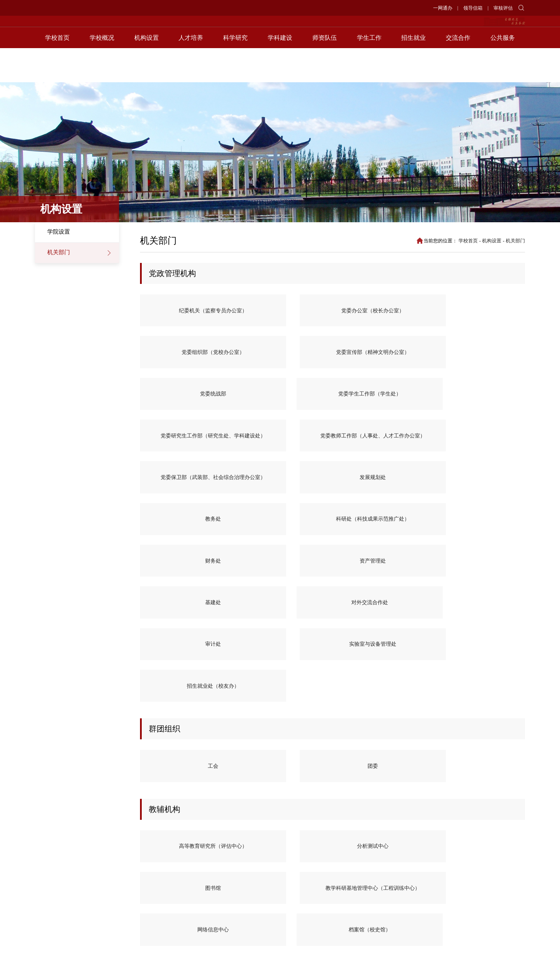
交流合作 (458, 72)
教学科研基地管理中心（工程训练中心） (411, 616)
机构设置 (147, 72)
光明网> (45, 848)
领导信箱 (473, 8)
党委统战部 (490, 312)
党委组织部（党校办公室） (332, 311)
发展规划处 (490, 357)
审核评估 (503, 8)
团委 (254, 532)
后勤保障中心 (254, 662)
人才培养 (191, 72)
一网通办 (443, 8)
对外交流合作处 (175, 448)
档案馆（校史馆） (175, 662)
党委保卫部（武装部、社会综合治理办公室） (411, 357)
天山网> (166, 848)
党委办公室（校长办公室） (254, 311)
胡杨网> (166, 837)
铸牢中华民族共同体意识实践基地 (254, 745)
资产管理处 (411, 403)
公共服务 (503, 72)
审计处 (254, 448)
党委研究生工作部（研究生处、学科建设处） (254, 357)
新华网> (126, 837)
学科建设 (280, 72)
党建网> (126, 848)
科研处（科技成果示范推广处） (254, 402)
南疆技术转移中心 (175, 746)
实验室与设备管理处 (332, 448)
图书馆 (332, 616)
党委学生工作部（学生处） (175, 357)
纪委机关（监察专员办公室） (175, 311)
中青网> (85, 848)
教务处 (175, 403)
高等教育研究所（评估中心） (175, 616)
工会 (175, 532)
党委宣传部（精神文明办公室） (411, 311)
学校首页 (57, 72)
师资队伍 (325, 72)
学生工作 (369, 72)
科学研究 (235, 72)
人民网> (85, 837)
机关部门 (59, 252)
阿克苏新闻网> (54, 859)
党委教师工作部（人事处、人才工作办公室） (332, 357)
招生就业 (413, 72)
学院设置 (59, 232)
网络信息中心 (490, 616)
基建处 (490, 403)
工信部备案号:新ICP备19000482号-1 (385, 941)
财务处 (332, 403)
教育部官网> (51, 837)
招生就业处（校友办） (411, 448)
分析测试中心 (254, 616)
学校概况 (102, 72)
